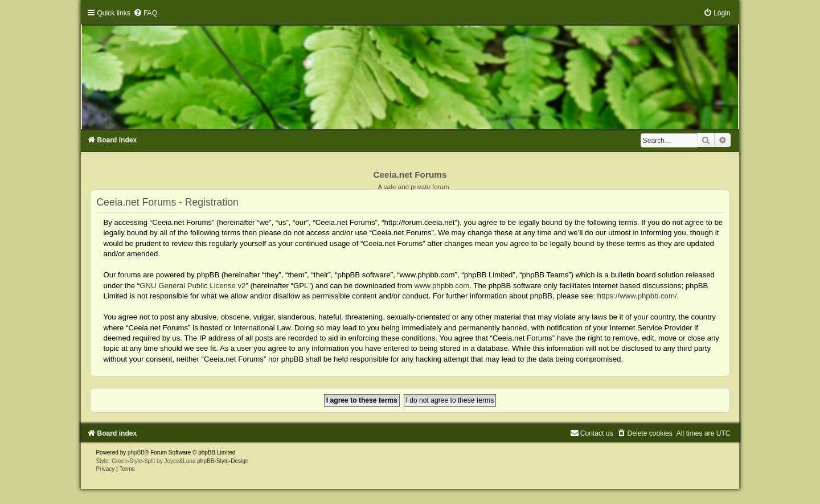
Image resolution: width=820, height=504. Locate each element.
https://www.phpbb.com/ (637, 296)
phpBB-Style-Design (223, 461)
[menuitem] (145, 13)
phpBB (136, 452)
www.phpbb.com (442, 286)
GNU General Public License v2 (192, 286)
